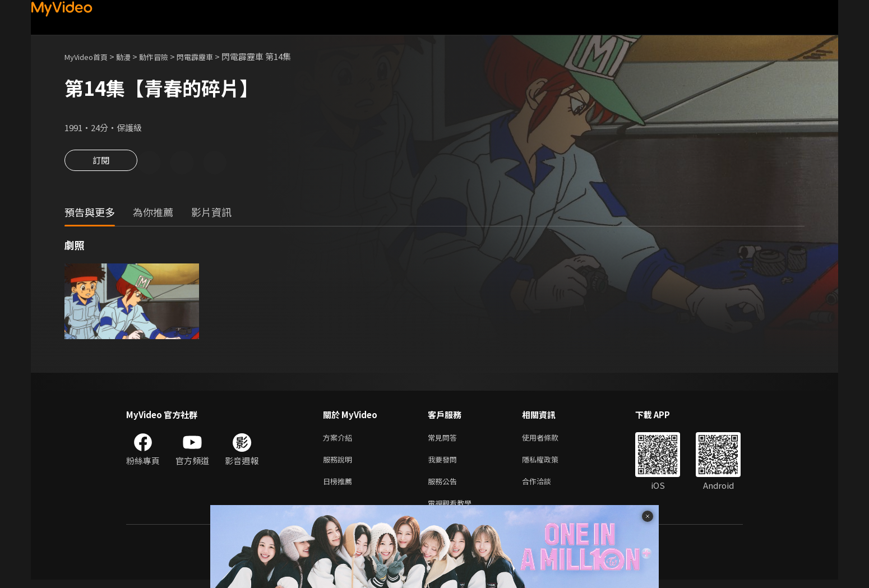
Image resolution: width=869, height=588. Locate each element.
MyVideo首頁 (90, 56)
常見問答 (445, 440)
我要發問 (445, 463)
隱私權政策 (550, 463)
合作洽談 (546, 487)
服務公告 (445, 487)
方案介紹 (340, 440)
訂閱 (101, 164)
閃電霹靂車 (212, 56)
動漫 (132, 56)
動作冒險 (166, 56)
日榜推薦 (340, 487)
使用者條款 (550, 440)
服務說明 (340, 463)
